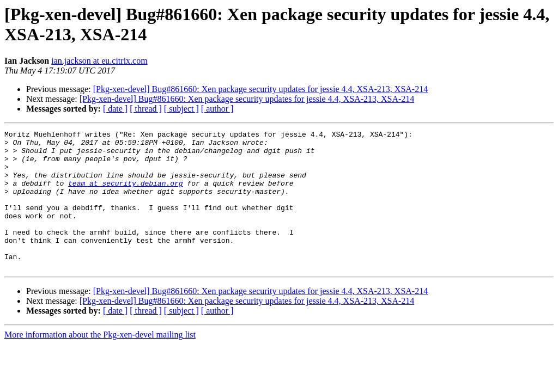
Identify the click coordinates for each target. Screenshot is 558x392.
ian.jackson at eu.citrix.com (99, 61)
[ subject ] (181, 109)
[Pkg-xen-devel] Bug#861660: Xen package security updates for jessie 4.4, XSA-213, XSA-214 (261, 89)
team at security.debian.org (126, 194)
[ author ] (217, 109)
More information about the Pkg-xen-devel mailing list (100, 362)
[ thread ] (146, 109)
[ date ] (115, 109)
